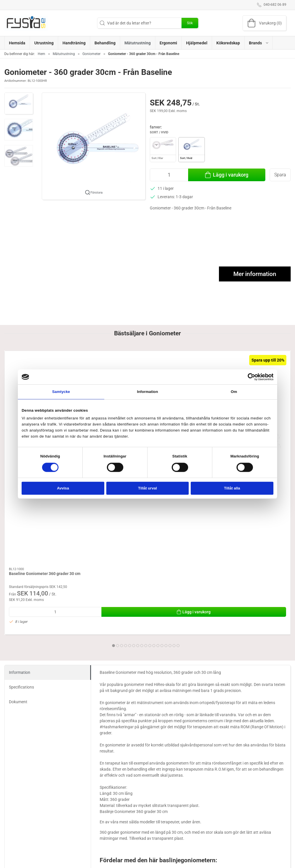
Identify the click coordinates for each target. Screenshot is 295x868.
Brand (156, 862)
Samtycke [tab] (61, 392)
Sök (190, 23)
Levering (210, 862)
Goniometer (91, 54)
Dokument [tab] (18, 549)
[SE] (26, 23)
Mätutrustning (64, 54)
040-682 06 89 (17, 865)
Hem (41, 54)
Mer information (255, 274)
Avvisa (63, 488)
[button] (259, 43)
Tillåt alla (232, 488)
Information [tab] (147, 392)
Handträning (162, 854)
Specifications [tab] (21, 534)
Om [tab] (234, 392)
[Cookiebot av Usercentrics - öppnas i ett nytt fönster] (248, 377)
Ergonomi (112, 854)
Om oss (209, 854)
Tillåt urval (147, 488)
